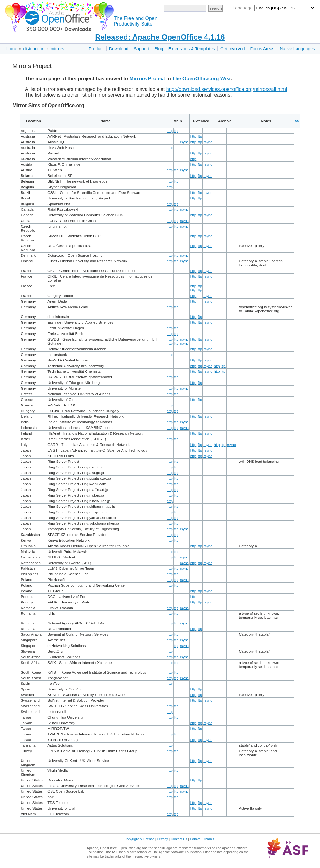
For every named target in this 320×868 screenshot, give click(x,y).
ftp (176, 131)
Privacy (163, 839)
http (170, 131)
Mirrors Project (147, 79)
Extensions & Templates (192, 49)
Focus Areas (262, 49)
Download (119, 49)
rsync (184, 142)
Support (141, 49)
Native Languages (297, 49)
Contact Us (179, 839)
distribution (34, 49)
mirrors (57, 49)
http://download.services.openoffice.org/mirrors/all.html (227, 89)
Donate (195, 839)
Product (96, 49)
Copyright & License (140, 839)
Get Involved (233, 49)
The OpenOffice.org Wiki (201, 79)
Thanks (209, 839)
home (12, 49)
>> (297, 121)
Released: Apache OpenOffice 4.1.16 (160, 37)
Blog (159, 49)
